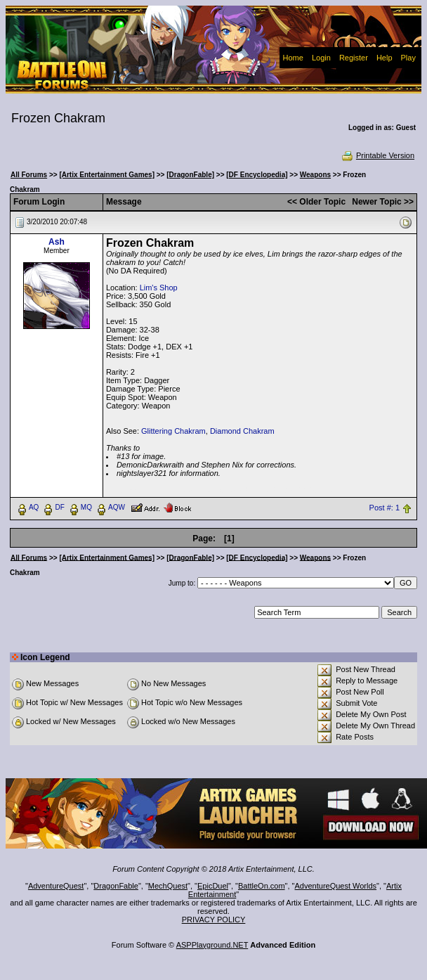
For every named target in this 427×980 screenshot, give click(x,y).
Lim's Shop (159, 288)
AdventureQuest (56, 886)
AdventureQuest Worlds (336, 886)
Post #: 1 (385, 508)
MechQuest (168, 886)
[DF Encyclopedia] (257, 175)
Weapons (315, 175)
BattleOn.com (262, 886)
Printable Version (377, 155)
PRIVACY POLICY (214, 920)
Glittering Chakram (173, 431)
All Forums (29, 175)
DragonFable (116, 886)
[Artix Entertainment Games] (107, 175)
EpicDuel (213, 886)
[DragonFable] (190, 175)
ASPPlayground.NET (212, 945)
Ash (57, 242)
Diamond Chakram (242, 431)
